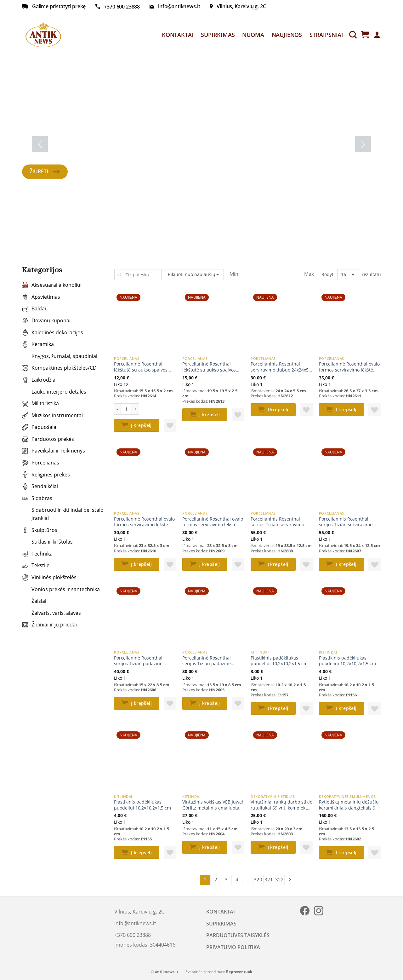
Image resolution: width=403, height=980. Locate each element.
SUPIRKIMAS (218, 35)
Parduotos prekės (48, 439)
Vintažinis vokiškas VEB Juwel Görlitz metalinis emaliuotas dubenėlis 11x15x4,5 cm (213, 805)
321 (269, 879)
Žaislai (34, 601)
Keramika (38, 344)
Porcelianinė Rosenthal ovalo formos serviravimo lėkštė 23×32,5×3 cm (144, 522)
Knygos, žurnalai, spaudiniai (60, 356)
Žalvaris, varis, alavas (51, 613)
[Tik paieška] (353, 35)
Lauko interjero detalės (54, 392)
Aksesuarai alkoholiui (52, 285)
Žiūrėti (45, 171)
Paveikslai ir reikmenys (54, 451)
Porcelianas (41, 463)
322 (279, 879)
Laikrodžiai (39, 380)
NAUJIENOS (287, 35)
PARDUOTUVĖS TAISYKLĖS (238, 935)
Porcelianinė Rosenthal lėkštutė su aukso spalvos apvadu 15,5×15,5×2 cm (141, 367)
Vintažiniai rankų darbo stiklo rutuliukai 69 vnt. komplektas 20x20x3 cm (281, 805)
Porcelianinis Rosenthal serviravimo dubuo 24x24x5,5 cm (281, 367)
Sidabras (37, 498)
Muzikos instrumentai (52, 415)
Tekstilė (36, 565)
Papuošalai (40, 427)
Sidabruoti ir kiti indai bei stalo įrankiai (63, 514)
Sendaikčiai (40, 486)
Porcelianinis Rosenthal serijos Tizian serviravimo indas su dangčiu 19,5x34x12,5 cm (346, 522)
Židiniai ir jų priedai (49, 625)
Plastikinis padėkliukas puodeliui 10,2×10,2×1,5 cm (279, 661)
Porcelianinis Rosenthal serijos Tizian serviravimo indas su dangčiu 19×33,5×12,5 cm (277, 522)
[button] (170, 425)
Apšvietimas (41, 297)
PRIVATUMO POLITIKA (233, 947)
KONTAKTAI (178, 35)
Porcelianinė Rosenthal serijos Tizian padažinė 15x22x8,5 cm (138, 661)
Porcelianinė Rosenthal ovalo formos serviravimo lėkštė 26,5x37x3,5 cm (349, 367)
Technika (37, 554)
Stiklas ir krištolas (47, 542)
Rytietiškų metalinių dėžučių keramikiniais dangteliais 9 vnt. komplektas (349, 805)
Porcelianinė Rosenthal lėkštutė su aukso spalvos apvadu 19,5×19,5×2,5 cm (209, 367)
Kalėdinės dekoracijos (53, 332)
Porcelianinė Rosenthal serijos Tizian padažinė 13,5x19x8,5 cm (207, 661)
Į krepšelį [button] (210, 415)
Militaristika (40, 403)
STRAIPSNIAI (326, 35)
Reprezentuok (239, 972)
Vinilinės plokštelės (49, 577)
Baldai (34, 308)
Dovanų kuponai (46, 320)
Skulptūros (40, 530)
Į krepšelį (141, 425)
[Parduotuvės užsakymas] (194, 275)
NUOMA (253, 35)
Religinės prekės (46, 475)
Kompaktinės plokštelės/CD (59, 368)
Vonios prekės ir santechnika (61, 589)
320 (258, 879)
